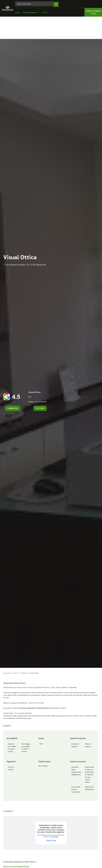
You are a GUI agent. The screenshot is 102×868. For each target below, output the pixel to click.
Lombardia (24, 672)
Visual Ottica (34, 391)
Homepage (7, 672)
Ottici (16, 672)
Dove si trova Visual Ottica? (16, 865)
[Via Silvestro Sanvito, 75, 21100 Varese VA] (51, 832)
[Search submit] (56, 3)
